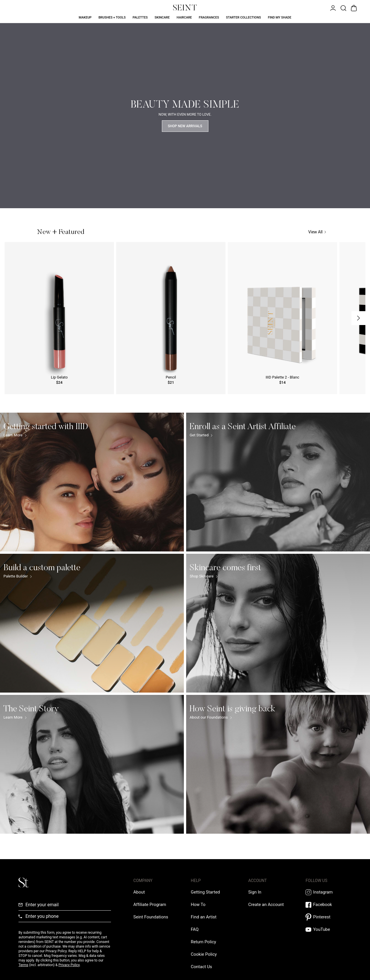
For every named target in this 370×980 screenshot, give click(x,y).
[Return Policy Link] (203, 942)
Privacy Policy (69, 965)
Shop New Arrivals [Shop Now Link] (185, 126)
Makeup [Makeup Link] (85, 17)
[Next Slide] (358, 318)
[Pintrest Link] (329, 917)
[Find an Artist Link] (204, 917)
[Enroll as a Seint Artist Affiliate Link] (278, 482)
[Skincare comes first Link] (278, 623)
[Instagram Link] (329, 892)
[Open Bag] (353, 8)
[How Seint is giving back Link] (278, 764)
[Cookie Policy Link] (204, 954)
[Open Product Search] (343, 8)
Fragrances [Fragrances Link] (209, 17)
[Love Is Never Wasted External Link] (151, 917)
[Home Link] (185, 8)
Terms (23, 965)
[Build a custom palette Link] (92, 623)
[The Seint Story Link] (92, 764)
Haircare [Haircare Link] (184, 17)
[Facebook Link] (329, 905)
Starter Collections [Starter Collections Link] (244, 17)
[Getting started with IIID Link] (92, 482)
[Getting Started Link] (205, 892)
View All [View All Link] (317, 232)
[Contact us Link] (201, 967)
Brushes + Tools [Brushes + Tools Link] (112, 17)
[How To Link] (198, 905)
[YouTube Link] (329, 930)
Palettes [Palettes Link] (140, 17)
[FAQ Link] (195, 929)
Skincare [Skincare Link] (162, 17)
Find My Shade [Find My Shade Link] (280, 17)
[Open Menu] (332, 8)
